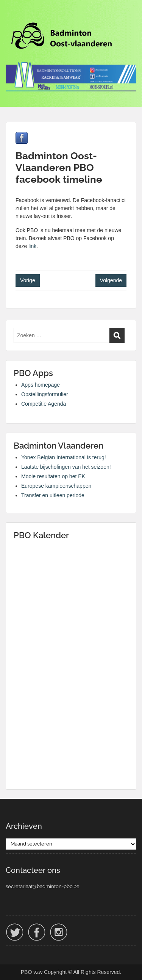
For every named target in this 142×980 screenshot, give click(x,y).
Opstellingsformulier (45, 394)
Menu (14, 13)
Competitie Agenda (44, 404)
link (32, 246)
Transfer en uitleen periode (53, 495)
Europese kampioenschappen (56, 486)
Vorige (28, 280)
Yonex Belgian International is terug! (64, 457)
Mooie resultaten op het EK (53, 476)
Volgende (111, 280)
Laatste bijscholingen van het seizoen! (66, 467)
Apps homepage (41, 385)
